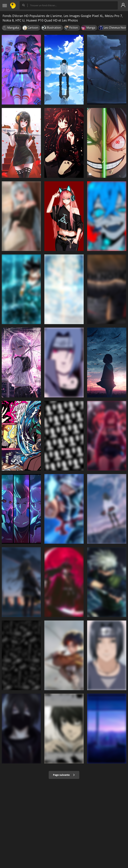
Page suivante (64, 775)
